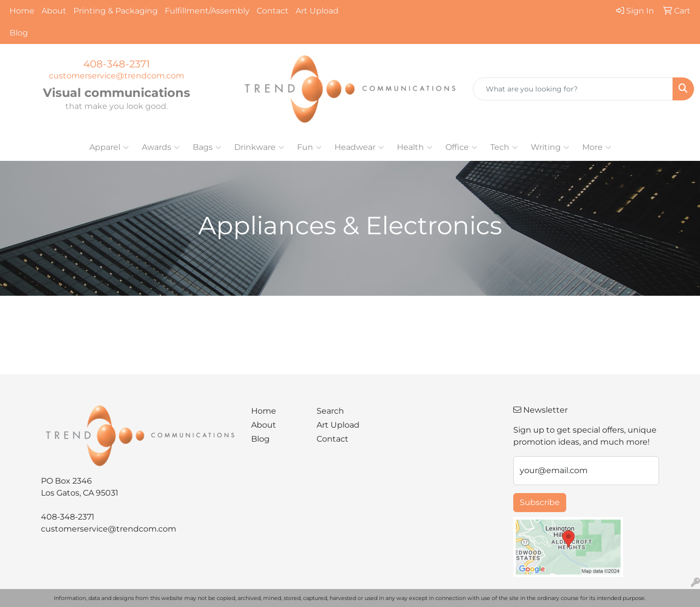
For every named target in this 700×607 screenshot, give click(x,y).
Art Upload (317, 11)
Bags (207, 147)
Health (415, 147)
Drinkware (259, 147)
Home (22, 11)
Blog (19, 33)
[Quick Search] (573, 89)
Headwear (359, 147)
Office (461, 147)
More (597, 147)
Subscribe (540, 502)
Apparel (109, 147)
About (54, 11)
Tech (504, 147)
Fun (309, 147)
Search (330, 411)
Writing (550, 147)
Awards (161, 147)
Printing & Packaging (116, 11)
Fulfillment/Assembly (207, 11)
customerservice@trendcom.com (117, 76)
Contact (273, 11)
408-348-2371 (117, 64)
